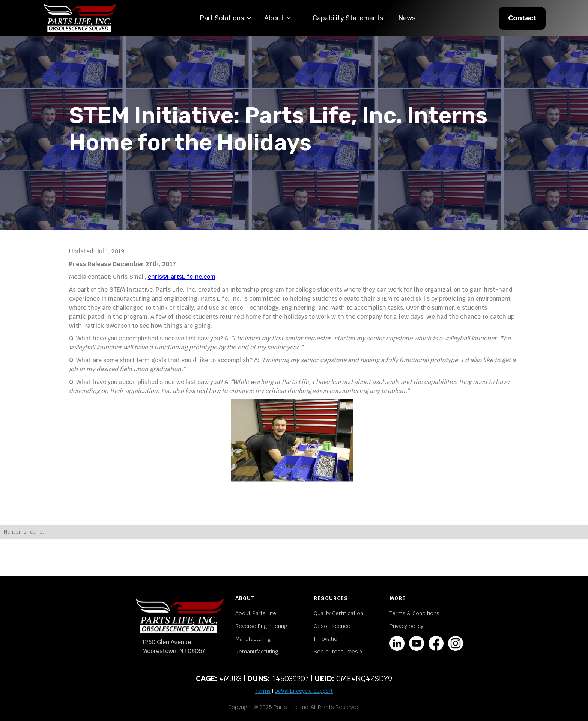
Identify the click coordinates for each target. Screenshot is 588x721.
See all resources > (338, 652)
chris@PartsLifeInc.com (182, 277)
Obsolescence (332, 626)
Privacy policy (406, 626)
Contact (522, 18)
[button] (226, 18)
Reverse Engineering (261, 626)
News (407, 18)
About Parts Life (256, 613)
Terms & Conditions (414, 613)
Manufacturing (253, 639)
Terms (263, 691)
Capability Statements (348, 18)
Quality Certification (338, 613)
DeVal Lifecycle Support (304, 691)
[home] (80, 18)
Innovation (327, 639)
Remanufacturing (257, 652)
